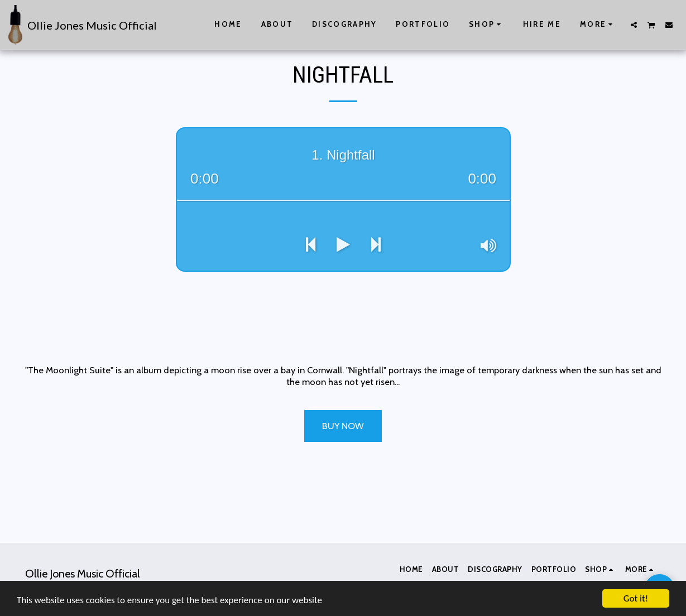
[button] (634, 25)
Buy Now (343, 426)
